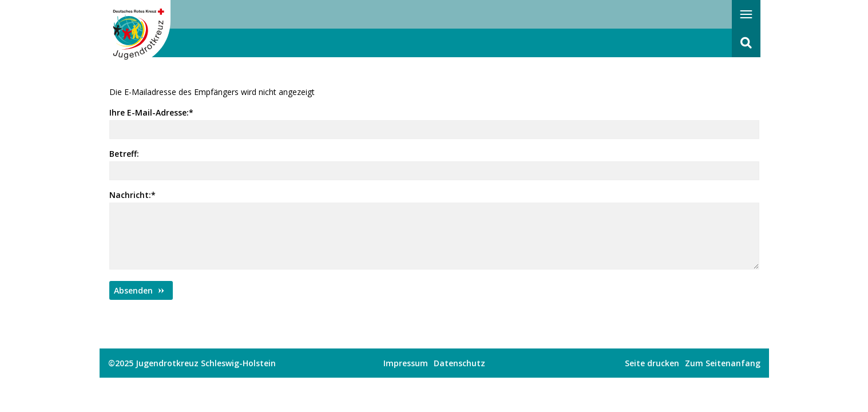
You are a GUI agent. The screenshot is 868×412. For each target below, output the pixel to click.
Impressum (406, 363)
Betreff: (124, 154)
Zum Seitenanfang (723, 363)
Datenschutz (459, 363)
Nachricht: (132, 195)
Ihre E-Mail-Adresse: (151, 112)
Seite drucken (652, 363)
